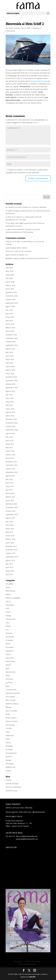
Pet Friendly (10, 725)
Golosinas (9, 679)
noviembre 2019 (12, 550)
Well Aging (9, 764)
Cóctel (8, 612)
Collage (8, 616)
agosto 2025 (10, 306)
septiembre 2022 (12, 430)
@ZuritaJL (29, 808)
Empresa (36, 28)
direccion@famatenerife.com (27, 836)
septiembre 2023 (12, 388)
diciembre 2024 (11, 335)
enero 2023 (10, 416)
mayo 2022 (10, 444)
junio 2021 (9, 483)
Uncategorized (11, 753)
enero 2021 (10, 500)
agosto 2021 (10, 476)
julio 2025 (9, 310)
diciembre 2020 (11, 504)
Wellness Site (10, 767)
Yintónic (9, 771)
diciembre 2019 (11, 546)
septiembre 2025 (12, 303)
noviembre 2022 (12, 423)
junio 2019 (9, 567)
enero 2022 (10, 458)
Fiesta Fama (10, 661)
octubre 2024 (11, 342)
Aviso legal (18, 961)
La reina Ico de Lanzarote (22, 251)
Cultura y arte (11, 619)
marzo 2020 (10, 536)
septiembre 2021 (12, 472)
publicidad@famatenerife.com (27, 839)
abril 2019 (9, 574)
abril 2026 (9, 278)
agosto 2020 (10, 518)
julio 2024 (9, 352)
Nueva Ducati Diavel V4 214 (38, 258)
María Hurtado (11, 255)
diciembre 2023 (11, 377)
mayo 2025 (10, 317)
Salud (8, 739)
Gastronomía (10, 672)
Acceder (9, 780)
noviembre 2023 (12, 380)
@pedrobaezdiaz (39, 812)
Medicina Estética (12, 704)
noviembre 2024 (12, 338)
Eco (7, 630)
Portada (9, 728)
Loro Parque (10, 697)
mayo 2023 (10, 402)
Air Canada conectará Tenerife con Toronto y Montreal (26, 207)
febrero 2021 (10, 497)
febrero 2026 (10, 285)
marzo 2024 (10, 366)
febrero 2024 (10, 370)
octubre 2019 (11, 553)
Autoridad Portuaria (40, 81)
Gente (8, 676)
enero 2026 (10, 289)
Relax (8, 732)
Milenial (8, 707)
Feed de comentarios (13, 787)
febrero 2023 (10, 412)
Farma (8, 654)
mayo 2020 (10, 529)
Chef (7, 608)
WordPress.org (11, 791)
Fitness (8, 665)
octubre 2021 (11, 469)
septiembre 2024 (12, 345)
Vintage (8, 760)
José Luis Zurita (18, 808)
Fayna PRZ (10, 658)
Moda (8, 714)
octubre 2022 (11, 426)
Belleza (8, 594)
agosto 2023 (10, 391)
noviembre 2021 (12, 465)
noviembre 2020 (12, 507)
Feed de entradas (12, 784)
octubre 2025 (11, 299)
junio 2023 (9, 398)
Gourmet (9, 683)
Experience (10, 651)
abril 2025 (9, 321)
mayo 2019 (10, 571)
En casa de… (10, 637)
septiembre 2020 (12, 514)
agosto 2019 (10, 560)
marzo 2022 (10, 451)
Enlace (8, 644)
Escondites (10, 647)
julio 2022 (9, 437)
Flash (8, 668)
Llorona (24, 248)
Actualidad (9, 584)
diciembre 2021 (11, 462)
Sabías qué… (10, 735)
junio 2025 (9, 314)
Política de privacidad (27, 964)
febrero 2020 (10, 539)
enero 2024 (10, 374)
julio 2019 (9, 564)
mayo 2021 (10, 486)
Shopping (9, 746)
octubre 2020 (11, 511)
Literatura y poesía (13, 693)
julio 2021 (9, 479)
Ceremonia (10, 605)
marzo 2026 (10, 282)
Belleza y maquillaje (13, 598)
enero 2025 (10, 331)
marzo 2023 (10, 409)
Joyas (8, 686)
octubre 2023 (11, 384)
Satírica (8, 742)
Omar (8, 251)
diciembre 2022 (11, 419)
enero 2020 (10, 543)
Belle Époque (10, 591)
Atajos (8, 587)
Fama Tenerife (14, 28)
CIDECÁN (32, 977)
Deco (8, 623)
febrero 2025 (10, 328)
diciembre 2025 (11, 292)
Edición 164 (23, 255)
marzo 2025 (10, 324)
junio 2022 (9, 440)
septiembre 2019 (12, 557)
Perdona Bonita (11, 721)
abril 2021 (9, 490)
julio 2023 (9, 395)
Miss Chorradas (11, 711)
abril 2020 (9, 532)
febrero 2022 (10, 455)
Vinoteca (9, 757)
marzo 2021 (10, 493)
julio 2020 (9, 522)
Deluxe (8, 626)
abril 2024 (9, 363)
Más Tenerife (11, 700)
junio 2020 (9, 525)
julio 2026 (9, 268)
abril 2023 (9, 405)
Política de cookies (33, 961)
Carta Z (8, 601)
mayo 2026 (10, 275)
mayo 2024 (10, 359)
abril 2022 (9, 447)
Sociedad (9, 749)
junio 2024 (9, 356)
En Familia (9, 640)
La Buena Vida (11, 690)
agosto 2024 (10, 349)
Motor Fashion (11, 718)
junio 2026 (9, 271)
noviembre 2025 (12, 296)
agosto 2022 (10, 433)
